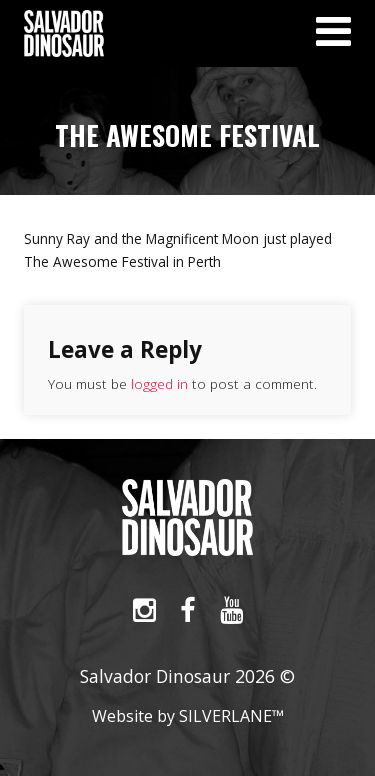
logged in (159, 383)
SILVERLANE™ (231, 716)
